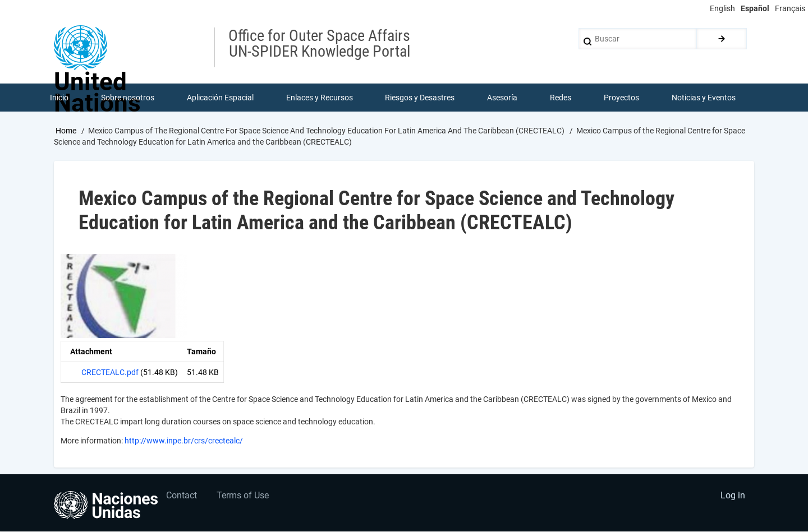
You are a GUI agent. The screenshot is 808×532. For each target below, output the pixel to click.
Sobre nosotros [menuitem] (128, 98)
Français (790, 8)
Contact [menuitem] (182, 496)
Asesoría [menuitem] (502, 98)
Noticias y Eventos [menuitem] (704, 98)
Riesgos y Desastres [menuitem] (420, 98)
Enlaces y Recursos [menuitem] (320, 98)
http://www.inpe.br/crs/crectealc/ (184, 441)
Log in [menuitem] (733, 496)
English (722, 8)
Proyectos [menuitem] (621, 98)
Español (755, 8)
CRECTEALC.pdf (110, 373)
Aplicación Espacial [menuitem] (220, 98)
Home (66, 131)
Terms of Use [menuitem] (243, 496)
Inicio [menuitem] (59, 98)
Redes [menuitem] (561, 98)
